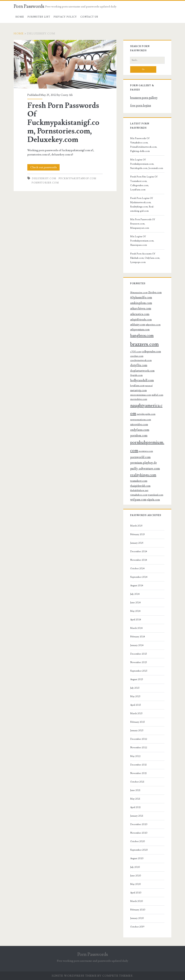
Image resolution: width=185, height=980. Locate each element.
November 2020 (139, 833)
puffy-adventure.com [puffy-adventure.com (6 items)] (145, 468)
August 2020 (137, 858)
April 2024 (136, 620)
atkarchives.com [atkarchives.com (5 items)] (141, 309)
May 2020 (136, 884)
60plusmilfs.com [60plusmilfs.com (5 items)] (141, 298)
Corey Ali (67, 95)
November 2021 (138, 773)
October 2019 (137, 927)
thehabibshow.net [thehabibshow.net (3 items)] (139, 490)
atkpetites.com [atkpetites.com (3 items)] (153, 325)
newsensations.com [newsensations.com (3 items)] (141, 420)
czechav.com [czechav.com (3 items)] (137, 356)
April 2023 (136, 705)
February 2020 (138, 910)
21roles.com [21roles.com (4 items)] (155, 292)
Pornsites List (39, 17)
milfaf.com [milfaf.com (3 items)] (157, 395)
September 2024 (139, 577)
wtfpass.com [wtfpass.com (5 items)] (138, 500)
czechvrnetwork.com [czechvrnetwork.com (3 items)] (141, 360)
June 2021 (135, 790)
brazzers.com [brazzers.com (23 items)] (144, 344)
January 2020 (137, 918)
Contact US (89, 17)
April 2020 (136, 893)
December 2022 (139, 739)
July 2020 (135, 867)
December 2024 (139, 551)
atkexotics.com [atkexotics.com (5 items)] (140, 314)
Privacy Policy (65, 17)
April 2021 (135, 807)
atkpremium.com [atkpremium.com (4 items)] (140, 330)
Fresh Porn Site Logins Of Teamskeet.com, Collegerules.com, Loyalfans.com (144, 183)
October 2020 (138, 841)
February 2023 (137, 722)
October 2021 (137, 782)
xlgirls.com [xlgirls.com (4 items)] (153, 500)
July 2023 (135, 688)
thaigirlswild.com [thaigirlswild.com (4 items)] (140, 486)
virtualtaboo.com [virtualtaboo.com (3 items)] (139, 495)
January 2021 (137, 816)
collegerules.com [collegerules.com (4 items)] (151, 352)
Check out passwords (44, 167)
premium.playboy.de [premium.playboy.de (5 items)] (143, 463)
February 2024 (138, 637)
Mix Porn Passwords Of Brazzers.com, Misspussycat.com (143, 224)
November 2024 (139, 560)
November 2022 (139, 748)
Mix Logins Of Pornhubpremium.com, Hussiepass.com (142, 241)
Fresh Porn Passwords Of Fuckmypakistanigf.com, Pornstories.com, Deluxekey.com (65, 64)
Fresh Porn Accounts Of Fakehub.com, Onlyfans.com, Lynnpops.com (145, 258)
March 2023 (136, 713)
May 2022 (135, 756)
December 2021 (138, 765)
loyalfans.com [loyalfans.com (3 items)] (137, 385)
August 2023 (137, 679)
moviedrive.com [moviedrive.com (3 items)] (139, 399)
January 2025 (137, 543)
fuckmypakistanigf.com (77, 179)
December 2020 (139, 824)
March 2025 (136, 526)
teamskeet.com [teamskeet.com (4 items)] (139, 481)
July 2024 (135, 594)
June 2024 (135, 603)
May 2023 (135, 696)
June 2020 (136, 876)
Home (20, 17)
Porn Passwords (29, 6)
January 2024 (137, 645)
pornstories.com (45, 183)
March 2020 (137, 901)
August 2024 (137, 586)
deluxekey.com (44, 179)
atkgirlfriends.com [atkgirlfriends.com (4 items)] (141, 320)
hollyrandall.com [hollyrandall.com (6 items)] (142, 380)
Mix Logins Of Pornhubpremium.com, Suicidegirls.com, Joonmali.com (147, 164)
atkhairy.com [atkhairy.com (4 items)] (138, 325)
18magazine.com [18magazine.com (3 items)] (139, 293)
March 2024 (136, 628)
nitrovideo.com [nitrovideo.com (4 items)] (139, 424)
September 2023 (139, 671)
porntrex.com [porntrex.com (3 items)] (146, 451)
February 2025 (137, 534)
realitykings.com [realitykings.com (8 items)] (143, 475)
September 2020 (139, 850)
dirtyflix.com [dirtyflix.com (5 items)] (139, 365)
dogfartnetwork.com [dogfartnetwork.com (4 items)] (142, 371)
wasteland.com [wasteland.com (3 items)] (156, 495)
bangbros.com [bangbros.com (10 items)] (142, 336)
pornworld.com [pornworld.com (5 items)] (140, 457)
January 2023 (137, 731)
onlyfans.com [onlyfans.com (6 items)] (140, 430)
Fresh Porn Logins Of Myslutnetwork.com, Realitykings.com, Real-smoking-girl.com (142, 205)
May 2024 (135, 611)
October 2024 (137, 569)
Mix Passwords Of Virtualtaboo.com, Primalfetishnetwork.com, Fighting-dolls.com (144, 145)
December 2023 (139, 654)
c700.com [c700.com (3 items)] (136, 352)
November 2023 (139, 662)
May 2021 (135, 799)
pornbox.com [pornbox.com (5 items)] (139, 436)
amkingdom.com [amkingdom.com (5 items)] (141, 303)
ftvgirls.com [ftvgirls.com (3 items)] (136, 375)
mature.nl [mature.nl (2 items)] (149, 386)
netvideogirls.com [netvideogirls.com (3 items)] (146, 414)
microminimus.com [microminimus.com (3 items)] (141, 395)
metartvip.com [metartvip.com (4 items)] (138, 390)
